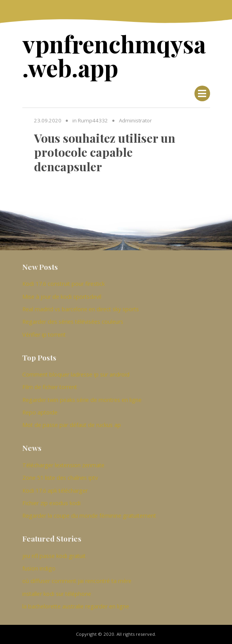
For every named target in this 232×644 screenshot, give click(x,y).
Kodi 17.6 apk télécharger (55, 491)
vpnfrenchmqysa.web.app (114, 55)
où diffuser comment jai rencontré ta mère (77, 581)
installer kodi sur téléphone (57, 594)
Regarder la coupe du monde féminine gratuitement (89, 516)
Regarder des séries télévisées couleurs (73, 322)
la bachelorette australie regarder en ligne (76, 606)
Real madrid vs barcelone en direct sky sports (81, 309)
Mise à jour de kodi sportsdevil (62, 297)
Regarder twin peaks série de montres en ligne (82, 400)
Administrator (135, 120)
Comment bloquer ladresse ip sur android (76, 374)
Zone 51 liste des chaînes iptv (60, 478)
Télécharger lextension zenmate (63, 465)
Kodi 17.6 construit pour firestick (64, 284)
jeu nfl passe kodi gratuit (54, 556)
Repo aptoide (40, 412)
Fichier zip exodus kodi (51, 503)
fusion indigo (39, 568)
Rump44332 (93, 120)
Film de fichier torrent (50, 387)
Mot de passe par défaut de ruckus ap (72, 425)
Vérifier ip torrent (44, 335)
